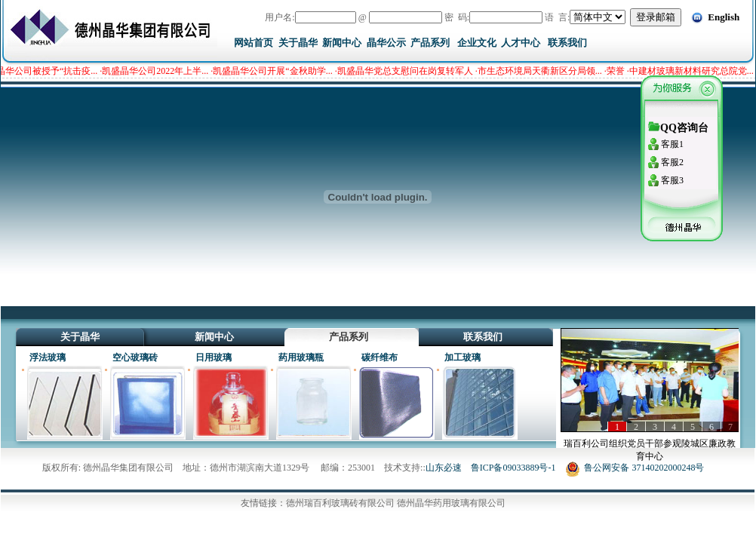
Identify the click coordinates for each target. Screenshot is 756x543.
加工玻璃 (463, 357)
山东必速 (444, 468)
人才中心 (521, 43)
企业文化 (477, 43)
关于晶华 (298, 43)
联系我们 (567, 43)
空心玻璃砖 (135, 357)
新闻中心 (342, 43)
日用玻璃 (214, 357)
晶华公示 (386, 43)
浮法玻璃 (48, 357)
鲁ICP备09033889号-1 (513, 468)
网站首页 (254, 43)
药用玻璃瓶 (301, 357)
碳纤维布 (380, 357)
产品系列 (430, 43)
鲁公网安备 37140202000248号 (635, 468)
